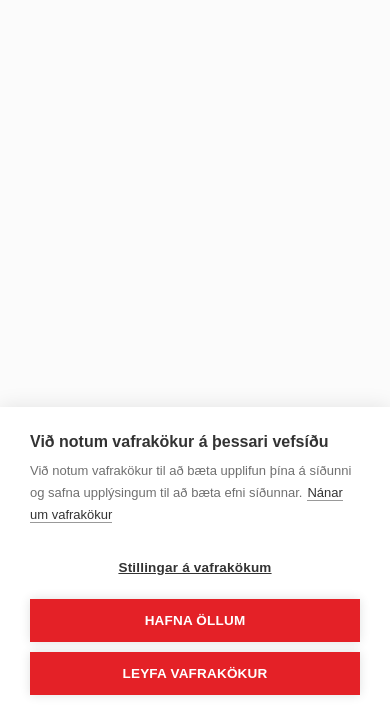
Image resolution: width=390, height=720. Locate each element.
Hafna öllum (195, 620)
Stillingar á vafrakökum (194, 567)
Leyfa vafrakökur (195, 673)
